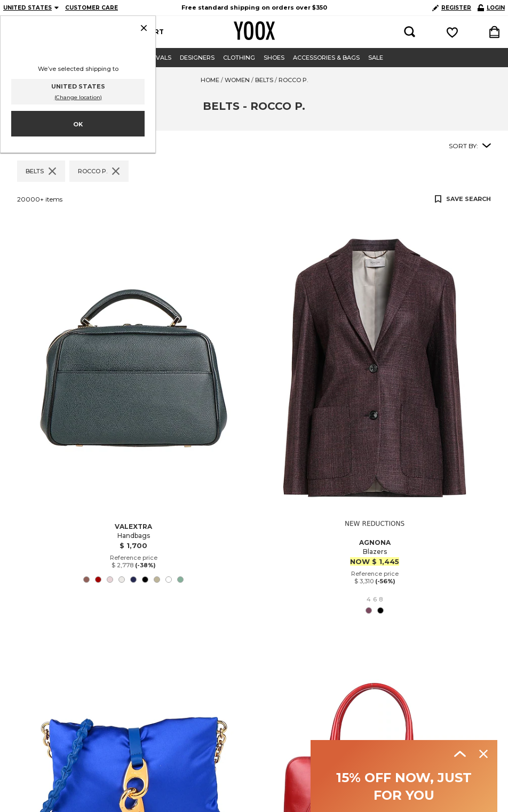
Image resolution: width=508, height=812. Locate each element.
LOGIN (491, 8)
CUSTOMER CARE (92, 8)
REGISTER (452, 8)
